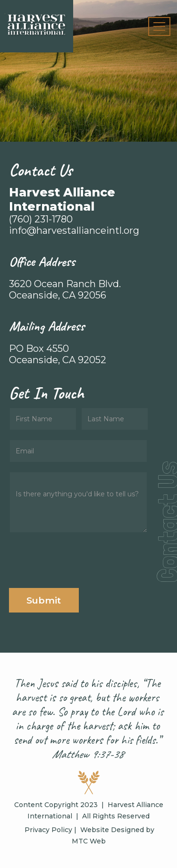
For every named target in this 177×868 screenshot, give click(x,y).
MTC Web (89, 841)
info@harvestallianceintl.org (74, 230)
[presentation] (81, 556)
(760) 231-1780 (41, 219)
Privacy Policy (48, 830)
